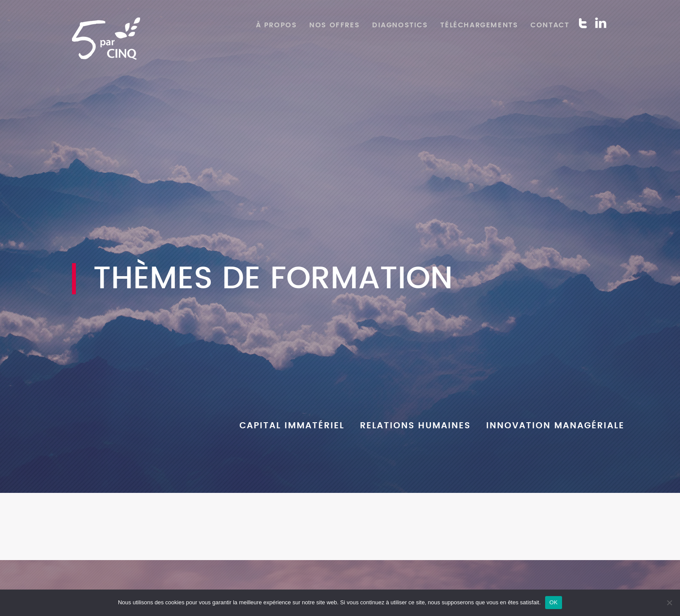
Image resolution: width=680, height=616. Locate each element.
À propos (276, 25)
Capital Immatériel (292, 426)
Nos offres (334, 25)
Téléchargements (479, 25)
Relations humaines (415, 426)
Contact (550, 25)
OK (554, 602)
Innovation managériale (555, 426)
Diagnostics (400, 25)
